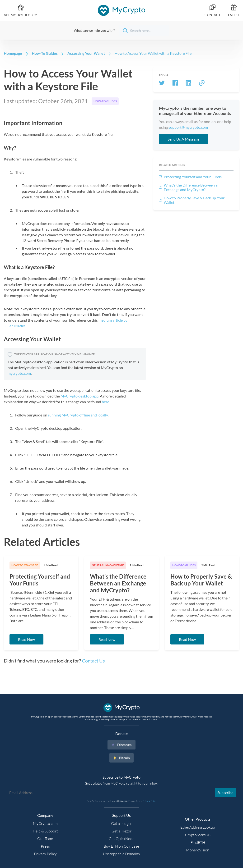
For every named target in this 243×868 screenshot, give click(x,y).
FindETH (198, 842)
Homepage (13, 53)
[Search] (144, 30)
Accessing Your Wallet (86, 53)
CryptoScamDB (198, 835)
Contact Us (93, 661)
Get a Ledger (121, 823)
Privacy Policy (45, 854)
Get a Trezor (121, 831)
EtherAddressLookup (198, 827)
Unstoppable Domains (121, 854)
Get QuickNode (121, 839)
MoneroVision (198, 850)
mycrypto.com (19, 373)
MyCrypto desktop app (79, 396)
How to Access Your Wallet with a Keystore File (153, 53)
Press (45, 846)
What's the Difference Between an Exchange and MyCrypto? (192, 187)
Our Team (45, 839)
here (105, 402)
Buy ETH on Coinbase (121, 846)
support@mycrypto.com (188, 127)
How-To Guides (45, 53)
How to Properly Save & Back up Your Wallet (194, 200)
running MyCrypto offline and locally (78, 415)
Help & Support (45, 831)
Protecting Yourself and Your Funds (193, 177)
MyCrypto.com (45, 823)
